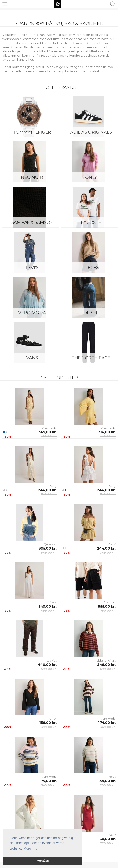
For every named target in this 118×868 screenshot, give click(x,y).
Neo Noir (32, 177)
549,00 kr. (49, 553)
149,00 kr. (107, 781)
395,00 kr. (48, 548)
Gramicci (110, 602)
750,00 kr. (108, 611)
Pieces (111, 777)
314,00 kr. (107, 432)
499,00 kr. (49, 436)
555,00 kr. (107, 606)
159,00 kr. (48, 723)
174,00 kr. (107, 723)
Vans (32, 358)
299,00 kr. (108, 785)
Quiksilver (50, 544)
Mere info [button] (30, 848)
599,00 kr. (49, 669)
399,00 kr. (49, 727)
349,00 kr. (47, 432)
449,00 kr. (108, 436)
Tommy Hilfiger (32, 132)
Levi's (32, 267)
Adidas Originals (105, 660)
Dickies (52, 660)
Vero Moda (32, 313)
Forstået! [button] (43, 861)
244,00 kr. (47, 490)
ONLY (112, 544)
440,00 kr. (47, 665)
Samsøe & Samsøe (32, 222)
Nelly (53, 486)
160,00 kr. (107, 839)
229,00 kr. (108, 843)
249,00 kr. (106, 665)
